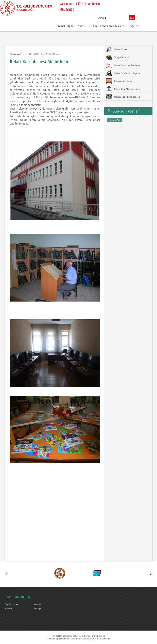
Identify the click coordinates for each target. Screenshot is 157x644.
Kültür (81, 26)
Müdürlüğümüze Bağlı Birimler (44, 54)
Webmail (9, 608)
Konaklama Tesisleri (112, 26)
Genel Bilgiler (66, 26)
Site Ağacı (38, 608)
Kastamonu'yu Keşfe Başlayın (123, 97)
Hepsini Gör (115, 120)
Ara (132, 18)
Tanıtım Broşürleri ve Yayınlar (123, 73)
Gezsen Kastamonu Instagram (123, 65)
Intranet (37, 604)
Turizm (93, 26)
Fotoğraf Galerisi (117, 57)
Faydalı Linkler (11, 604)
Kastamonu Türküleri (119, 81)
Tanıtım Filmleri (117, 49)
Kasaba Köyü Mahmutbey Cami (124, 89)
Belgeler (133, 26)
